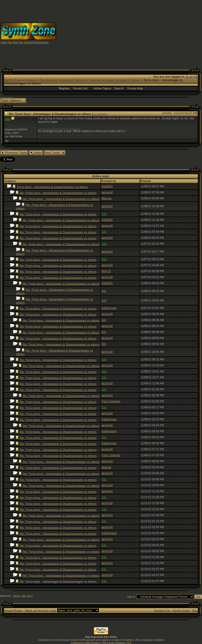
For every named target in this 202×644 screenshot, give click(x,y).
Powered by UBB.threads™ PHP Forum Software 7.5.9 (101, 643)
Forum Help (135, 88)
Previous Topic (14, 152)
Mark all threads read (41, 610)
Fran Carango (111, 401)
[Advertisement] (129, 33)
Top (7, 141)
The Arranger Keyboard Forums (63, 80)
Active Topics (102, 88)
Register (64, 88)
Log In (192, 77)
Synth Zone (13, 80)
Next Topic (55, 152)
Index (36, 152)
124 (104, 300)
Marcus (107, 198)
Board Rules (14, 610)
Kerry (30, 596)
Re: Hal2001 (99, 114)
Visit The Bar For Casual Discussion (25, 42)
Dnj (104, 291)
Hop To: (132, 597)
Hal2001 (107, 186)
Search (119, 88)
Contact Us (162, 610)
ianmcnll (107, 192)
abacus (106, 467)
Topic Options (13, 100)
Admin (17, 596)
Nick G (106, 271)
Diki (24, 596)
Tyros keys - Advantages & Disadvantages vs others (52, 187)
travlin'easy (109, 308)
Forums (30, 80)
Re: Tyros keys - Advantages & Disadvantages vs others (58, 193)
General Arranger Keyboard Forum (115, 80)
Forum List (80, 88)
